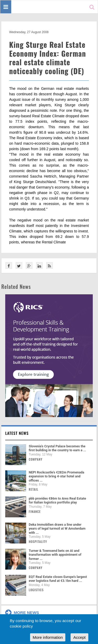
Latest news (17, 433)
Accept (79, 637)
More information (48, 637)
